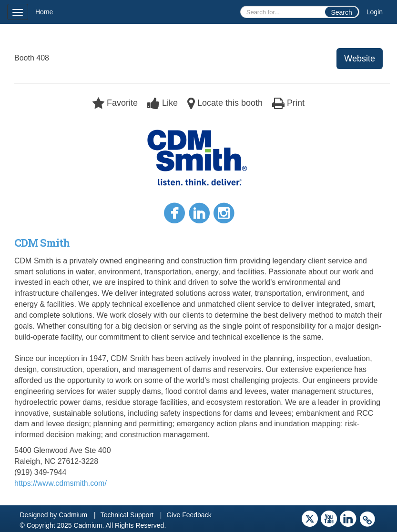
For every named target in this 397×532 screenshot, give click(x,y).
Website (360, 59)
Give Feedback (189, 515)
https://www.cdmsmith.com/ (61, 483)
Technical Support (127, 515)
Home (44, 12)
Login (375, 12)
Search (341, 12)
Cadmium (73, 515)
